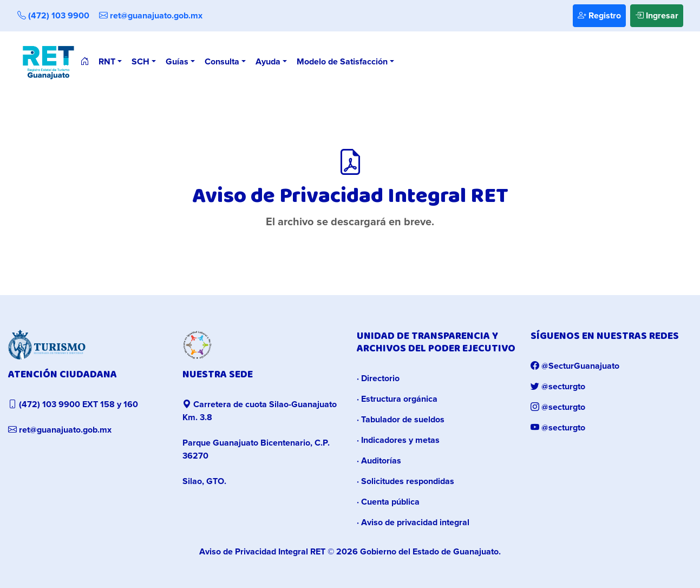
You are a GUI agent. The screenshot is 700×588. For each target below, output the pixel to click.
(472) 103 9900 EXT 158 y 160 (73, 404)
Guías (177, 62)
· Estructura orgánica (397, 399)
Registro (599, 16)
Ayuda (268, 62)
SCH (140, 62)
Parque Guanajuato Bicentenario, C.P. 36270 (256, 449)
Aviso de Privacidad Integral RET (262, 552)
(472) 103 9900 (53, 16)
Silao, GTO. (204, 481)
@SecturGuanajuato (575, 366)
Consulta (222, 62)
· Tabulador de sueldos (401, 420)
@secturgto (558, 387)
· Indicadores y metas (398, 440)
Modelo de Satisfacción (342, 62)
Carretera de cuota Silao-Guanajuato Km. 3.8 (260, 411)
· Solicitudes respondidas (405, 481)
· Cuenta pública (388, 502)
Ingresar (657, 16)
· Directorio (378, 378)
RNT (107, 62)
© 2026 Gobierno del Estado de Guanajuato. (350, 552)
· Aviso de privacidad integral (413, 522)
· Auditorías (379, 461)
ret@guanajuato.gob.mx (151, 16)
